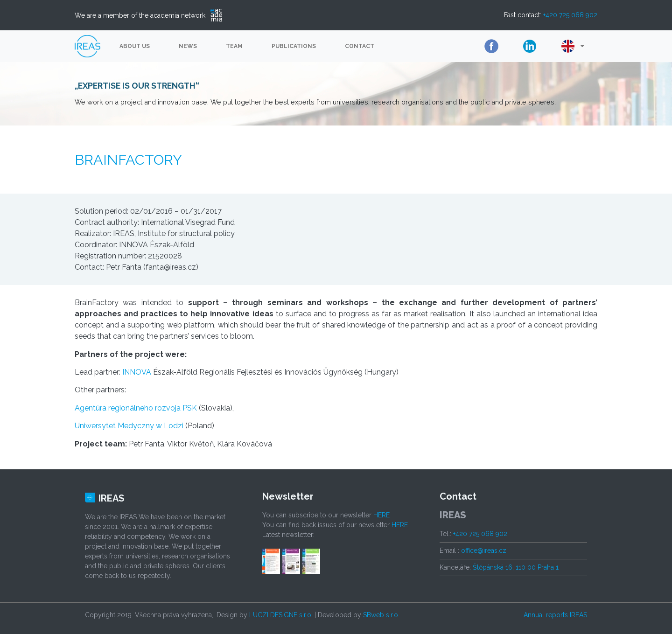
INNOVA (137, 372)
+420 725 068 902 (570, 15)
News (188, 46)
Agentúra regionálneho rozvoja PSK (136, 408)
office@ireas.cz (484, 550)
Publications (294, 46)
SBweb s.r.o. (381, 615)
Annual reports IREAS (555, 615)
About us (135, 46)
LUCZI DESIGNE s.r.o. (281, 615)
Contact (360, 46)
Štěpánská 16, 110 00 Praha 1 (516, 567)
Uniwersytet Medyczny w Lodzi (129, 426)
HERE (381, 515)
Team (234, 46)
